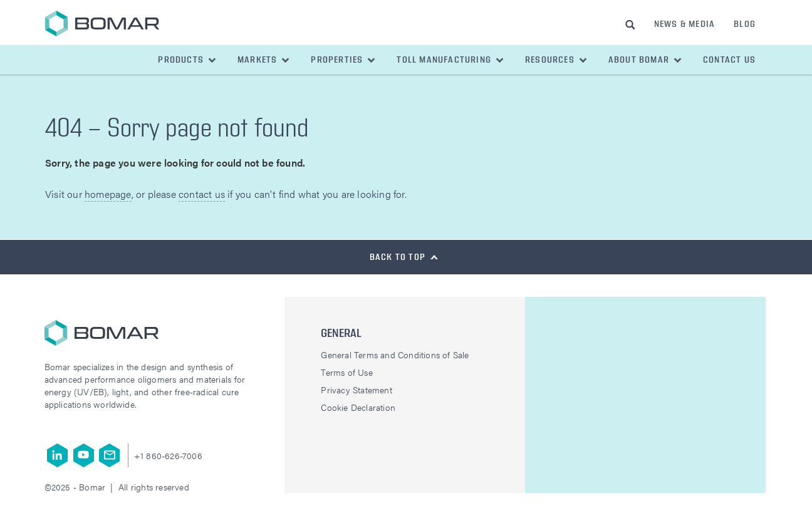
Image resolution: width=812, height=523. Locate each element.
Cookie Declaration (358, 407)
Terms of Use (346, 372)
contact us (202, 194)
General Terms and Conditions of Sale (395, 355)
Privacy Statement (356, 390)
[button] (188, 60)
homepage (108, 194)
